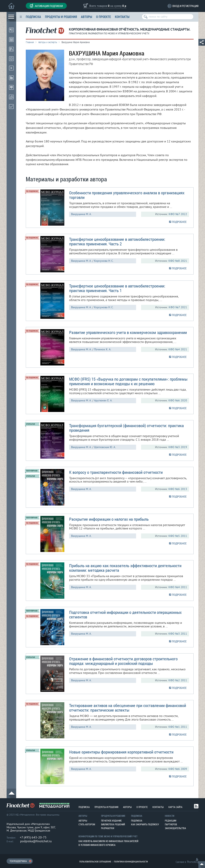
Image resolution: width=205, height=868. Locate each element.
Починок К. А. (103, 349)
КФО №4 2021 (178, 349)
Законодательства (175, 828)
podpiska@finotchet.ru (36, 841)
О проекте (103, 17)
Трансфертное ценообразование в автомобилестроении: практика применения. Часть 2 (117, 241)
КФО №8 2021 (178, 261)
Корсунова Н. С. (104, 261)
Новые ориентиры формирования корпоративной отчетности (121, 752)
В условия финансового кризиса (97, 845)
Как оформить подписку (145, 824)
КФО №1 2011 (178, 727)
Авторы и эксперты (48, 42)
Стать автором (87, 824)
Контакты (122, 17)
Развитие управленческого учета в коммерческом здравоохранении (128, 332)
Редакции (171, 821)
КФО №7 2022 (178, 214)
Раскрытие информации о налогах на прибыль (109, 519)
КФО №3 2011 (178, 634)
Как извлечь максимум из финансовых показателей (108, 841)
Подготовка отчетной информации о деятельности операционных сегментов (125, 615)
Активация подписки (46, 6)
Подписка (33, 17)
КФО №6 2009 (178, 769)
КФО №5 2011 (178, 536)
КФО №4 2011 (178, 587)
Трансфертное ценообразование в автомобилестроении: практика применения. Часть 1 (117, 288)
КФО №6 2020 (178, 400)
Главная (30, 42)
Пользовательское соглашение (95, 862)
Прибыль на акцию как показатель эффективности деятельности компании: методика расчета (125, 568)
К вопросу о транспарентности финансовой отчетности (116, 472)
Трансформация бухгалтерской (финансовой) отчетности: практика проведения (126, 428)
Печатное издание (111, 821)
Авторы (87, 17)
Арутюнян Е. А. (103, 400)
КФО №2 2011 (178, 680)
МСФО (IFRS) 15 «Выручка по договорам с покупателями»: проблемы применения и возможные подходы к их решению (128, 381)
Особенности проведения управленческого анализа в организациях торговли (127, 195)
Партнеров (171, 824)
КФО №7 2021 (178, 307)
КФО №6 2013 (178, 489)
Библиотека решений (113, 824)
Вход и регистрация (185, 6)
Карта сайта (175, 807)
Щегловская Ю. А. (105, 447)
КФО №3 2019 (178, 447)
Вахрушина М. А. (81, 214)
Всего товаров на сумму (108, 6)
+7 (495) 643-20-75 (33, 837)
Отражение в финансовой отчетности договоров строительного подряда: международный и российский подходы (123, 661)
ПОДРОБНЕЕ (179, 222)
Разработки (108, 828)
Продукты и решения (61, 17)
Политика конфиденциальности (131, 862)
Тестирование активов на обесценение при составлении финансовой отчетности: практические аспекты (128, 708)
